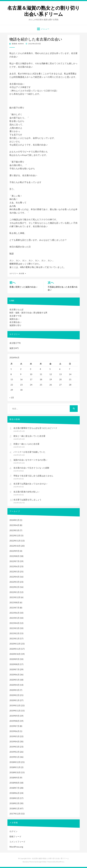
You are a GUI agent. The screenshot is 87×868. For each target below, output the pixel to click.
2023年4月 (14, 525)
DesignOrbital (41, 862)
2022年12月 (15, 535)
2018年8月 (14, 783)
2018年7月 (14, 788)
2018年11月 (15, 767)
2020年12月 (15, 644)
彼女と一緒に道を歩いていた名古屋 (29, 436)
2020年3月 (14, 690)
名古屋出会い (15, 322)
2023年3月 (14, 530)
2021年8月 (14, 602)
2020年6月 (14, 675)
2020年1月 (14, 700)
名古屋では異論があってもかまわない (30, 484)
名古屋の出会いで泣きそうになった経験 (31, 468)
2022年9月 (14, 551)
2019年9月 (14, 716)
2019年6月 (14, 731)
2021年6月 (14, 613)
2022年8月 (14, 556)
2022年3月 (14, 582)
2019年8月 (14, 721)
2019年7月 (14, 726)
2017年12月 (15, 814)
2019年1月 (14, 757)
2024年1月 (14, 520)
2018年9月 (14, 778)
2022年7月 (14, 561)
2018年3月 (14, 798)
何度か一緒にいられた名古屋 (26, 444)
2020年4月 (14, 685)
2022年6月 (14, 566)
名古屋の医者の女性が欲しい (26, 492)
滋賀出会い (14, 319)
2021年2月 (14, 633)
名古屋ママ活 (15, 316)
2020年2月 (14, 695)
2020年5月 (14, 680)
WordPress (60, 862)
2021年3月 (14, 628)
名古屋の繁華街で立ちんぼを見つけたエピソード (35, 428)
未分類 (22, 273)
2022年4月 (14, 577)
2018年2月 (14, 803)
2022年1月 (14, 592)
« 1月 (12, 397)
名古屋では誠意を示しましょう (27, 500)
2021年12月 (15, 597)
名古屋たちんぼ (16, 309)
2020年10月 (15, 654)
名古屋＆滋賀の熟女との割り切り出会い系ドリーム (43, 11)
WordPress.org (16, 847)
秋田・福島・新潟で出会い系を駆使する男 (28, 313)
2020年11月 (15, 649)
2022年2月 (14, 587)
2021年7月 (14, 608)
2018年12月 (15, 762)
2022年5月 (14, 572)
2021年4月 (14, 623)
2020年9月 (14, 659)
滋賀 (11, 348)
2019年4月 (14, 741)
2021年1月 (14, 638)
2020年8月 (14, 664)
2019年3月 (14, 747)
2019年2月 (14, 752)
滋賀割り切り (15, 325)
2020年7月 (14, 669)
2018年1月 (14, 808)
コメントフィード (17, 842)
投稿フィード (15, 836)
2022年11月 (15, 541)
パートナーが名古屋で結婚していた (29, 452)
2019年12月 (15, 705)
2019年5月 (14, 736)
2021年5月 (14, 618)
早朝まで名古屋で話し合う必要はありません (33, 476)
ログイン (13, 831)
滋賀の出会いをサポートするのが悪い (30, 460)
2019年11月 (15, 711)
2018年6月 (14, 793)
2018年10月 (15, 772)
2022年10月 (15, 546)
